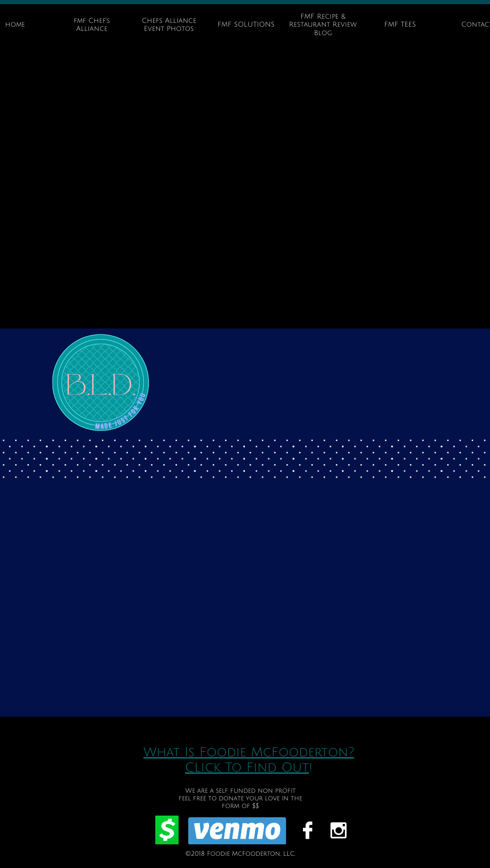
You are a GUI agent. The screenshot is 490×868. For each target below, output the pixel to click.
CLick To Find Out (247, 768)
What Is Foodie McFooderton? (249, 752)
